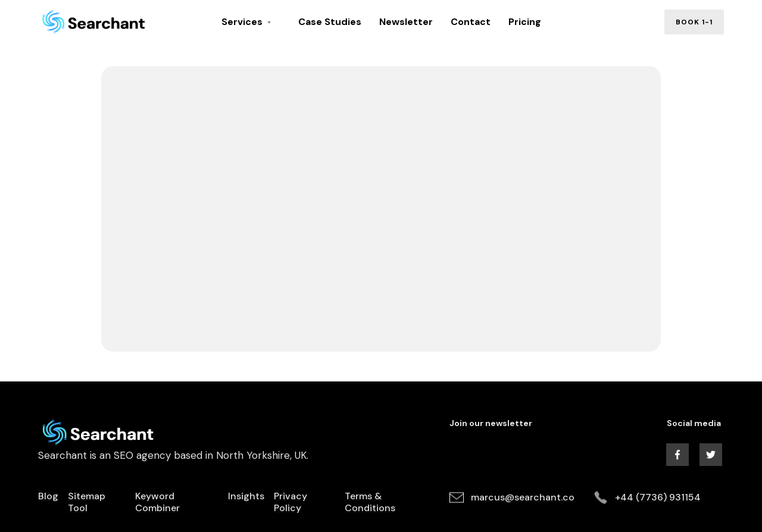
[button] (251, 22)
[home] (101, 22)
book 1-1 (694, 22)
